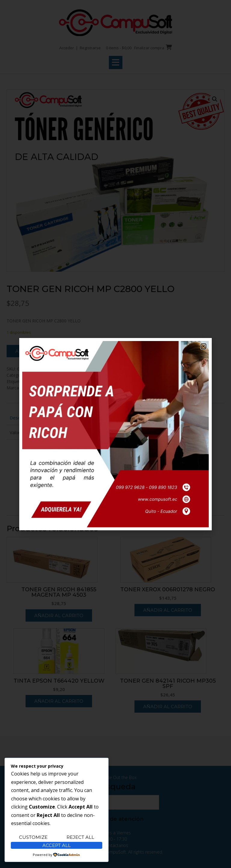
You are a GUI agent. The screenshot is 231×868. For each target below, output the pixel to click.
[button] (203, 346)
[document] (115, 434)
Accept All (57, 845)
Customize (33, 837)
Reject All (80, 837)
